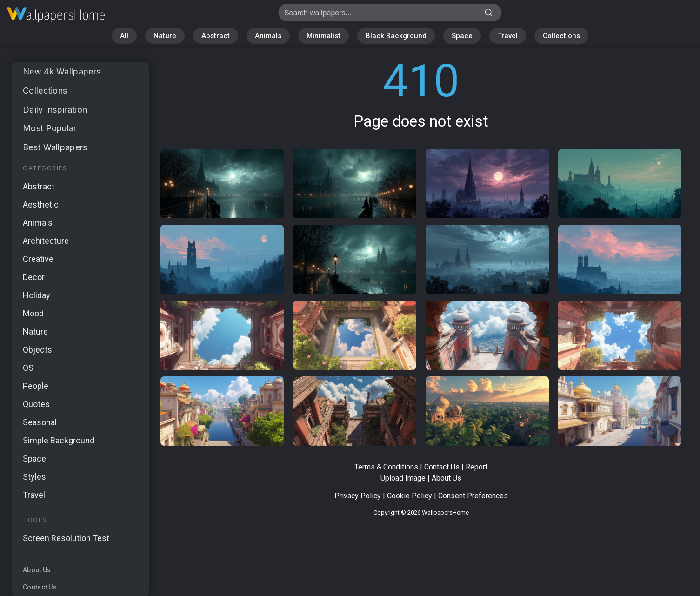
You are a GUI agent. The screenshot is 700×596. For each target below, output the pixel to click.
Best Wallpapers (55, 147)
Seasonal (40, 422)
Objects (37, 350)
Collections (561, 36)
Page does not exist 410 (56, 15)
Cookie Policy (410, 496)
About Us (37, 570)
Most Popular (50, 128)
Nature (165, 36)
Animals (268, 36)
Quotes (36, 404)
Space (462, 36)
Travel (508, 36)
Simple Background (59, 440)
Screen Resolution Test (66, 538)
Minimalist (323, 36)
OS (28, 368)
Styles (34, 477)
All (124, 36)
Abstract (216, 36)
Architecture (46, 241)
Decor (34, 277)
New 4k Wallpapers (62, 71)
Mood (33, 313)
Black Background (396, 36)
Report (477, 467)
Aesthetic (41, 204)
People (36, 386)
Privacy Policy (358, 496)
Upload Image (403, 478)
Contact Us (40, 587)
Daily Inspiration (55, 110)
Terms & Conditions (386, 467)
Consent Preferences (473, 496)
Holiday (37, 295)
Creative (38, 259)
